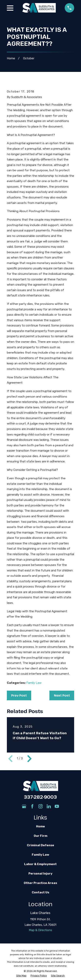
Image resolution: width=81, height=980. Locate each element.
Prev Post (19, 695)
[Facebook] (32, 806)
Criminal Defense (40, 845)
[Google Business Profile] (24, 806)
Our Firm (40, 836)
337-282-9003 (40, 797)
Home (40, 826)
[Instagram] (40, 806)
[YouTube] (57, 806)
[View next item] (29, 759)
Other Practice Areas (40, 883)
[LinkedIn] (49, 806)
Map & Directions (40, 930)
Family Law (34, 683)
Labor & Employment (40, 864)
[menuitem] (21, 976)
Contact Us (40, 892)
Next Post (62, 695)
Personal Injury (40, 874)
